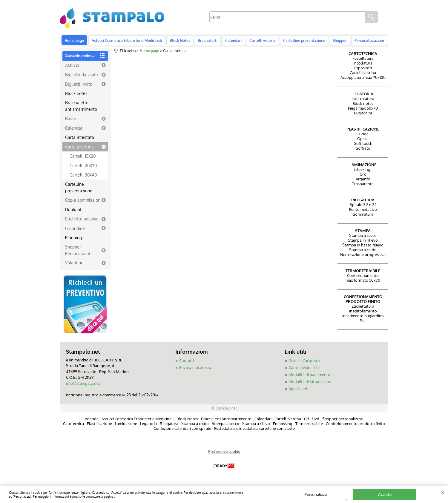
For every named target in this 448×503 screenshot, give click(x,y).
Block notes (76, 95)
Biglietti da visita (82, 76)
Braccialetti (206, 41)
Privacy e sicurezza (195, 369)
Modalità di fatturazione (310, 383)
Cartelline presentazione (301, 41)
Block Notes (179, 41)
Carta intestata (80, 139)
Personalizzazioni (365, 41)
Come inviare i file (304, 369)
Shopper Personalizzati (78, 252)
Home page (74, 41)
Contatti (187, 362)
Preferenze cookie (224, 453)
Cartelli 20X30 (83, 167)
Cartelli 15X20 (83, 158)
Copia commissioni (83, 202)
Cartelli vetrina (260, 41)
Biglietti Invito (79, 85)
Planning (73, 239)
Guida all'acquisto (304, 362)
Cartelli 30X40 (83, 177)
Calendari (231, 41)
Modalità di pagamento (309, 376)
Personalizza (316, 494)
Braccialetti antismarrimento (81, 107)
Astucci (72, 67)
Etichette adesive (82, 220)
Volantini (74, 264)
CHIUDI (443, 492)
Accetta (385, 494)
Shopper (336, 41)
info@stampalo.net (83, 385)
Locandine (75, 230)
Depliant (73, 211)
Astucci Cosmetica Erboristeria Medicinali (126, 41)
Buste (71, 120)
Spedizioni (298, 390)
